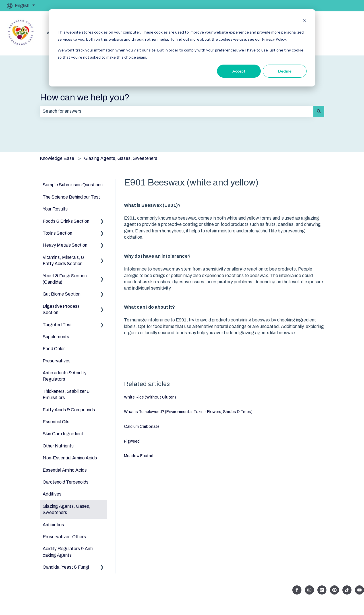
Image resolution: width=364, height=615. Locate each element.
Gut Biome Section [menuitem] (62, 294)
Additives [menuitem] (52, 494)
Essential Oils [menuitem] (56, 422)
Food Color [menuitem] (54, 349)
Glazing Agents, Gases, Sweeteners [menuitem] (67, 509)
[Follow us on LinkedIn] (322, 590)
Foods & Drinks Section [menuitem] (66, 221)
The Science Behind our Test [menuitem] (71, 197)
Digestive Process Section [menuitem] (61, 309)
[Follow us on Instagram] (309, 590)
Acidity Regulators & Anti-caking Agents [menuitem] (69, 552)
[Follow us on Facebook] (297, 590)
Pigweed (132, 441)
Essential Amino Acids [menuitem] (65, 470)
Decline (285, 71)
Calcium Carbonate (142, 427)
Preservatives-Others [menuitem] (64, 537)
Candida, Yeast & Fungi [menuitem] (66, 567)
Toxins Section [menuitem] (57, 233)
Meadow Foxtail (138, 456)
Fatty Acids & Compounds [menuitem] (69, 410)
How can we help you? (85, 97)
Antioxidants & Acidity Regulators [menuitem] (65, 376)
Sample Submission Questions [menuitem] (73, 185)
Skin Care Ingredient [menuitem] (63, 434)
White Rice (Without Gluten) (150, 397)
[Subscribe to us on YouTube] (359, 590)
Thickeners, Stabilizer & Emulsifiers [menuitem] (66, 394)
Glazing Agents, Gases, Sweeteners (121, 158)
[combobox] (177, 111)
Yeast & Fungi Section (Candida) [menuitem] (65, 279)
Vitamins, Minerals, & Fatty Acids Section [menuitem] (63, 260)
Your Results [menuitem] (55, 209)
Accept (239, 71)
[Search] (319, 111)
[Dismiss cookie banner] (305, 21)
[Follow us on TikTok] (347, 590)
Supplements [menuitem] (56, 337)
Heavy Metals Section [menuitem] (65, 245)
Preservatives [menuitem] (57, 361)
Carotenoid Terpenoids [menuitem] (66, 482)
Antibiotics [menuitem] (53, 525)
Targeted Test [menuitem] (57, 325)
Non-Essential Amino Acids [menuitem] (70, 458)
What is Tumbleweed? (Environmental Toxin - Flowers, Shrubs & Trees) (188, 412)
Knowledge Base (57, 158)
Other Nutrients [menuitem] (58, 446)
